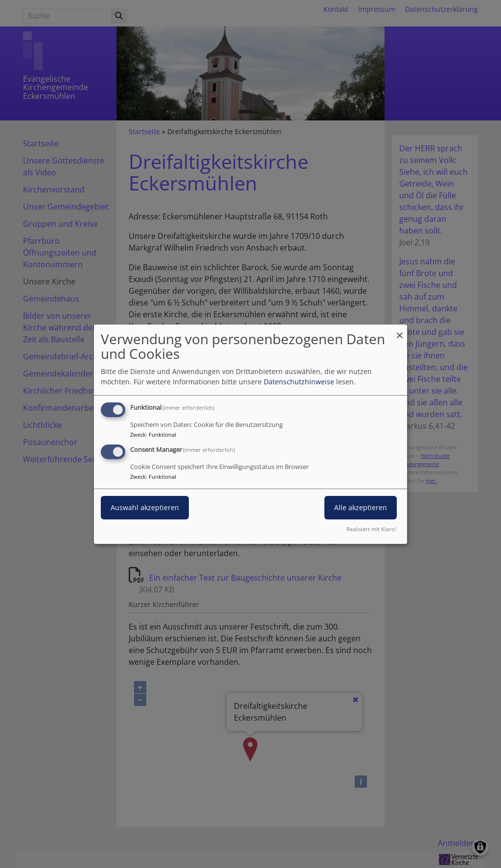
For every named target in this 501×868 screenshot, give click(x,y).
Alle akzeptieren (361, 507)
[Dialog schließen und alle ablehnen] (400, 330)
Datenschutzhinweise (299, 382)
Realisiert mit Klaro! (371, 529)
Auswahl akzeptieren (145, 507)
